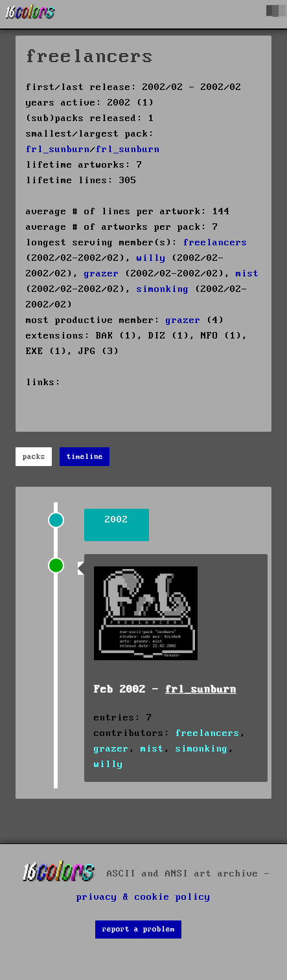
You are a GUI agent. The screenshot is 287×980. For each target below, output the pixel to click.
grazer (102, 274)
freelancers (215, 243)
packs (34, 457)
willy (151, 258)
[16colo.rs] (30, 14)
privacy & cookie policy (143, 897)
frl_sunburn (58, 150)
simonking (163, 289)
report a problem (139, 929)
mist (247, 274)
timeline (85, 457)
